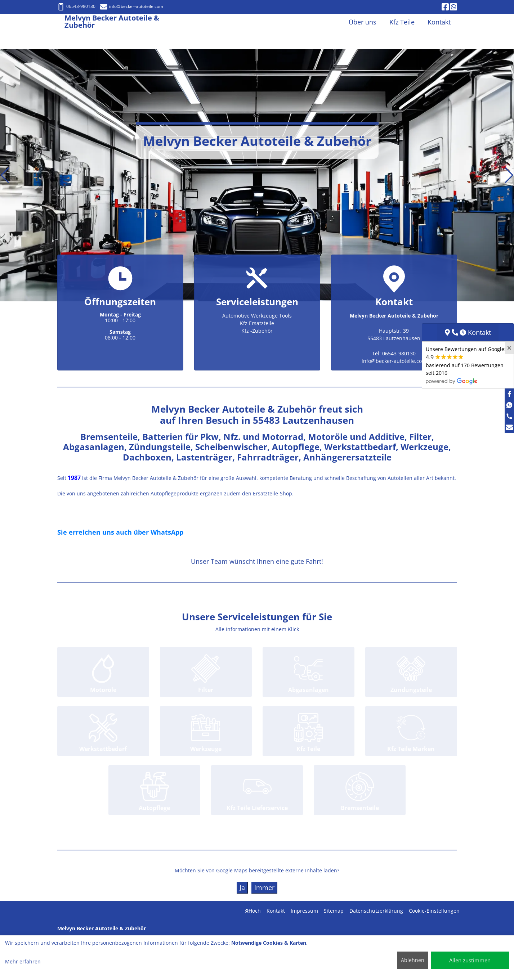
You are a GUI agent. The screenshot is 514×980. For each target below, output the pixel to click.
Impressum (304, 911)
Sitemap (334, 911)
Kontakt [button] (439, 22)
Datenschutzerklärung (376, 911)
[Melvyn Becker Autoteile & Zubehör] (61, 22)
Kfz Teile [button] (402, 22)
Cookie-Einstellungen (434, 911)
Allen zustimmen (470, 960)
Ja (242, 887)
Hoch (253, 911)
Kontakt (276, 911)
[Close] (509, 348)
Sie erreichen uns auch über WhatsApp (120, 532)
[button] (5, 175)
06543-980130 (76, 6)
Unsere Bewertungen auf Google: (466, 365)
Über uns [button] (363, 22)
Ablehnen (413, 960)
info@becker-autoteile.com (132, 6)
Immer (264, 887)
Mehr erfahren (23, 961)
